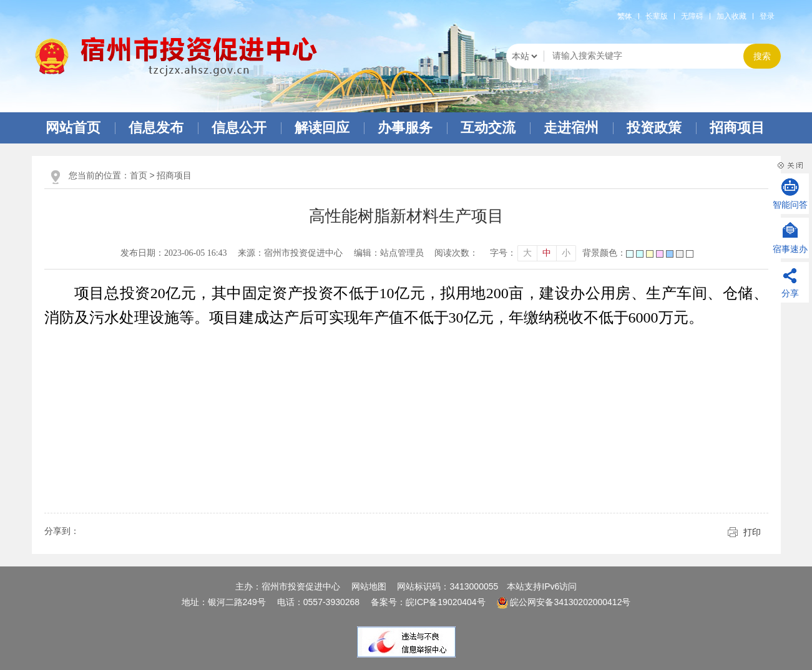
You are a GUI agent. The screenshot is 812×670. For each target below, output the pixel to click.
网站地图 (369, 586)
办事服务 (405, 128)
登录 (767, 16)
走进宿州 (571, 128)
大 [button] (527, 253)
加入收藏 (731, 16)
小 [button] (566, 253)
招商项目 (737, 128)
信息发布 (156, 128)
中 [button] (547, 253)
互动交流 (488, 128)
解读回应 (322, 128)
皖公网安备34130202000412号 (564, 602)
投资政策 (654, 128)
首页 (139, 175)
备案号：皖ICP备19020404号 (429, 602)
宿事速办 (790, 249)
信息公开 (239, 128)
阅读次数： (456, 253)
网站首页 (73, 128)
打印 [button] (752, 532)
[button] (657, 16)
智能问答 (790, 205)
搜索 (762, 56)
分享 (790, 293)
